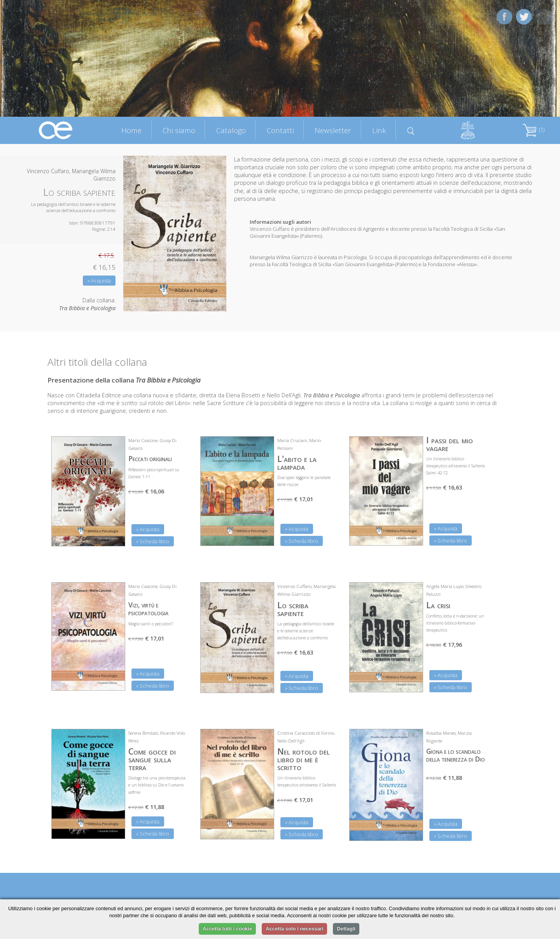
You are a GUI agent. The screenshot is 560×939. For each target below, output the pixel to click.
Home (131, 130)
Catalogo (231, 130)
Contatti (280, 130)
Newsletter (333, 130)
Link (379, 130)
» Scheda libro (153, 541)
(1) (534, 130)
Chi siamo (179, 130)
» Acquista (99, 281)
